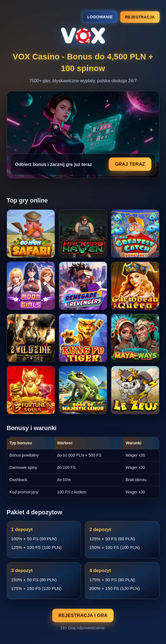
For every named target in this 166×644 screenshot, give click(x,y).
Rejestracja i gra (83, 615)
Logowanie (100, 17)
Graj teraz (130, 164)
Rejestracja (140, 17)
